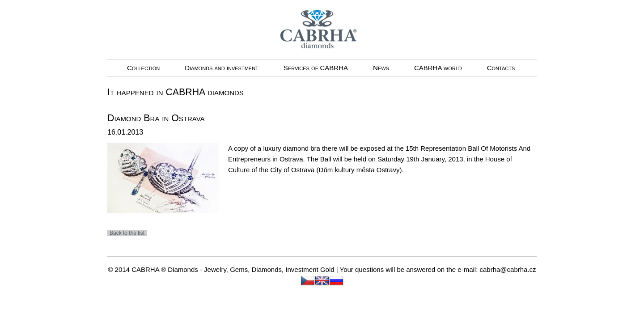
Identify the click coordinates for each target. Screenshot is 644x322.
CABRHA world (438, 68)
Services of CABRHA (316, 68)
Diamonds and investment (222, 68)
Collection (143, 68)
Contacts (501, 68)
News (381, 68)
